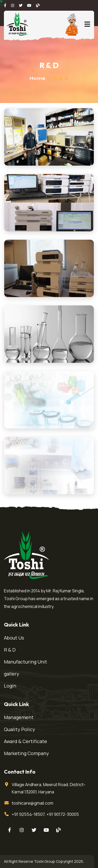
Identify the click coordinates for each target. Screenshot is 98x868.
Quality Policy (19, 729)
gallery (11, 674)
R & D (10, 650)
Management (19, 717)
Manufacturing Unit (25, 662)
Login (10, 686)
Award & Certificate (25, 741)
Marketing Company (26, 753)
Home (38, 78)
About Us (14, 638)
